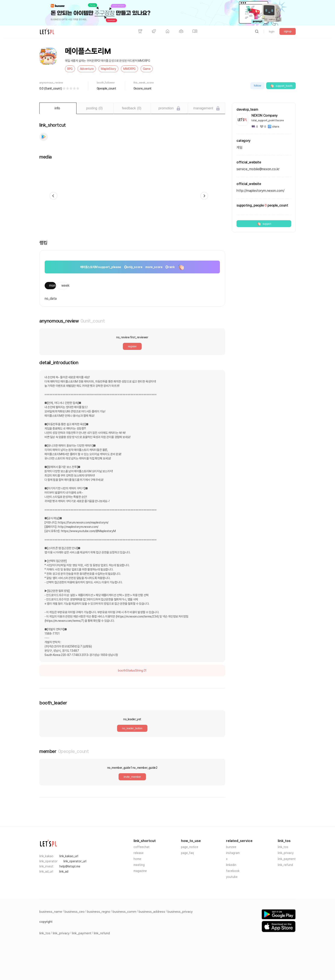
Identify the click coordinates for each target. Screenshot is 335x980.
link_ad (64, 871)
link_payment (287, 859)
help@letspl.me (70, 866)
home (137, 859)
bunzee (231, 847)
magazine (140, 871)
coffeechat (142, 847)
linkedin (231, 865)
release (139, 853)
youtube (232, 877)
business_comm (124, 912)
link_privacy (286, 853)
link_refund (285, 865)
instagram (233, 853)
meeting (139, 865)
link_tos (283, 847)
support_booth (281, 86)
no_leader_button (132, 728)
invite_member (132, 777)
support (264, 224)
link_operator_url (75, 861)
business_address (152, 912)
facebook (233, 871)
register (132, 346)
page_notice (190, 847)
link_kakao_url (69, 856)
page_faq (187, 853)
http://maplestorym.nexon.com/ (260, 191)
